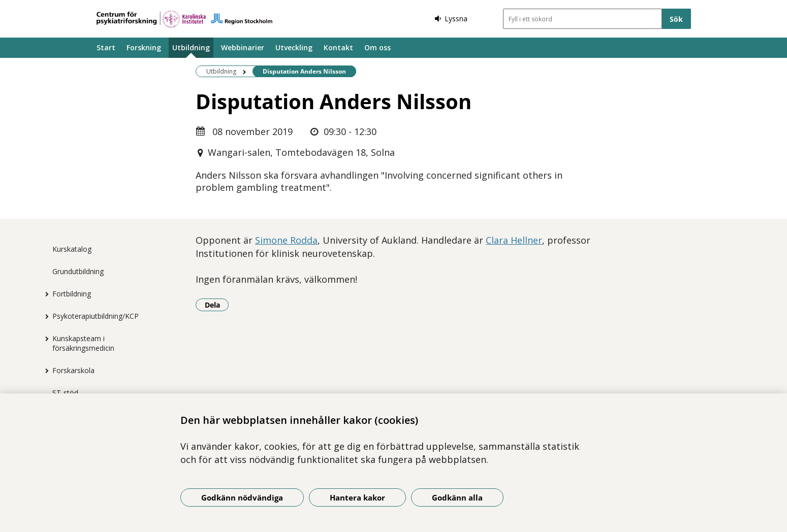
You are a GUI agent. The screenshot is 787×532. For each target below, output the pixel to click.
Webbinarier (243, 47)
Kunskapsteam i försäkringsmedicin (83, 343)
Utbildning (191, 47)
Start (106, 47)
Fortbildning (72, 294)
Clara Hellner (514, 240)
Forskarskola (73, 370)
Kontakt (338, 47)
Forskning (144, 47)
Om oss (377, 47)
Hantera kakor (357, 497)
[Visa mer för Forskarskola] (45, 371)
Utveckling (294, 47)
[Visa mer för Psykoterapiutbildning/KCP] (45, 316)
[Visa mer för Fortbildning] (45, 294)
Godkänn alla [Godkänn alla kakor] (457, 497)
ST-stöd (65, 393)
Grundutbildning (78, 271)
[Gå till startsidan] (184, 19)
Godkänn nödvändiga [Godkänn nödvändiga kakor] (242, 497)
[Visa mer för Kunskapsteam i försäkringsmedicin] (45, 339)
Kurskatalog (72, 249)
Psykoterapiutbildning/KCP (96, 316)
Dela (217, 305)
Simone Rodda (286, 240)
